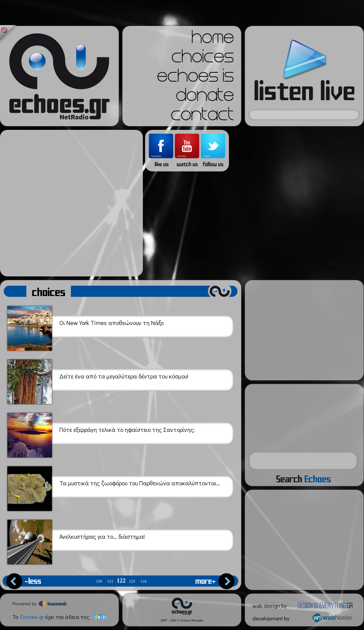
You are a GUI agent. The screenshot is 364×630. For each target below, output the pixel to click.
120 (99, 581)
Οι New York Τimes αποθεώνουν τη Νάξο (86, 327)
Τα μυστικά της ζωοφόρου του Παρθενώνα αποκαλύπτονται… (114, 487)
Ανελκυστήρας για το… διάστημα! (76, 541)
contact (202, 117)
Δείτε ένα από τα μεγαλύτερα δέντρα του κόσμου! (98, 380)
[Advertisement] (70, 203)
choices (203, 59)
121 (110, 581)
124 (143, 581)
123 (132, 581)
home (213, 39)
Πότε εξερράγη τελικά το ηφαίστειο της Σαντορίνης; (101, 434)
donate (205, 97)
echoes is (195, 78)
